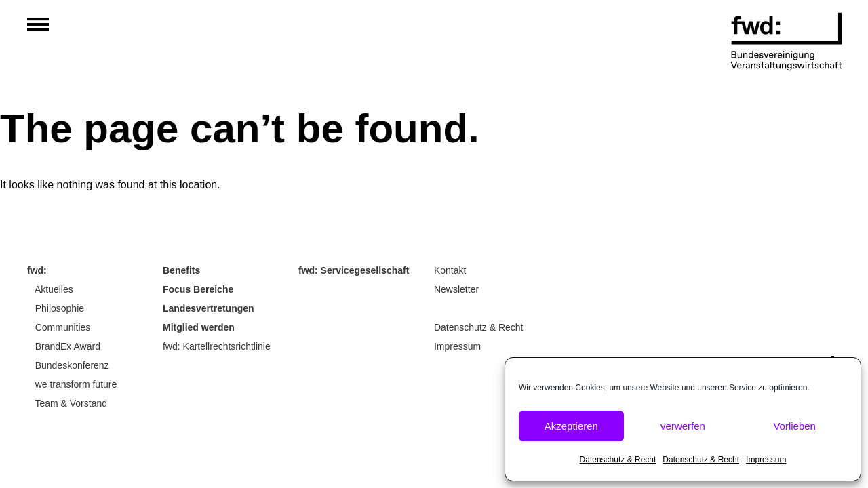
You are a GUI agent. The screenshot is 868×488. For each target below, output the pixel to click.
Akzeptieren (571, 426)
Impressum (766, 460)
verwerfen (683, 426)
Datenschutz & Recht (618, 460)
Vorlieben (794, 426)
